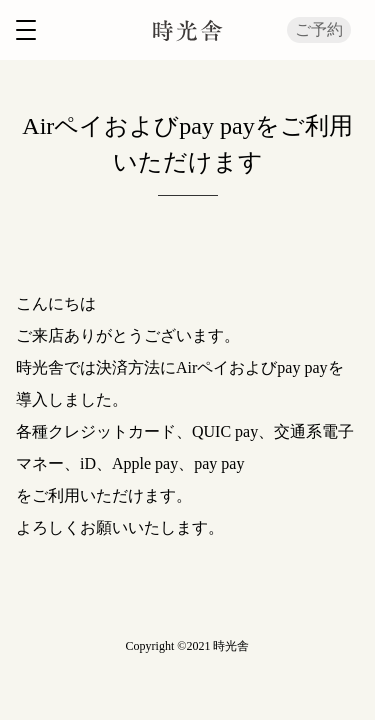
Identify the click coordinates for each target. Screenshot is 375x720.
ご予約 (319, 29)
